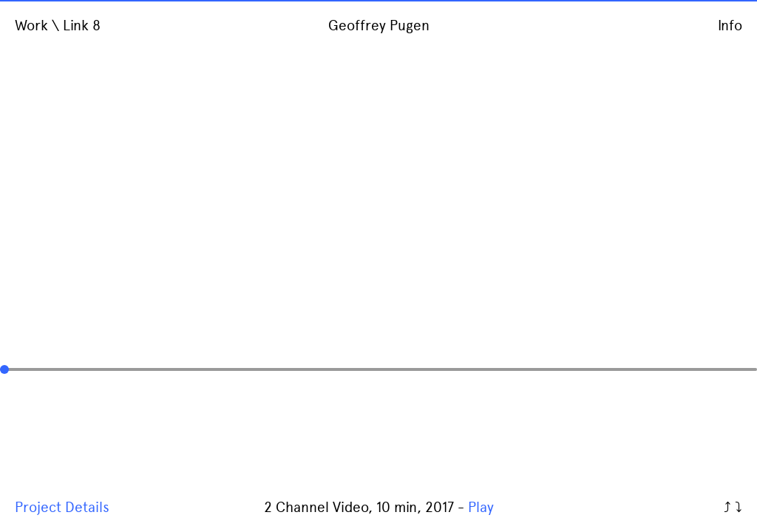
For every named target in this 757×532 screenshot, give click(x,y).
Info (730, 25)
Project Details (62, 507)
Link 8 (82, 25)
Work (31, 25)
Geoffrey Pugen (379, 25)
